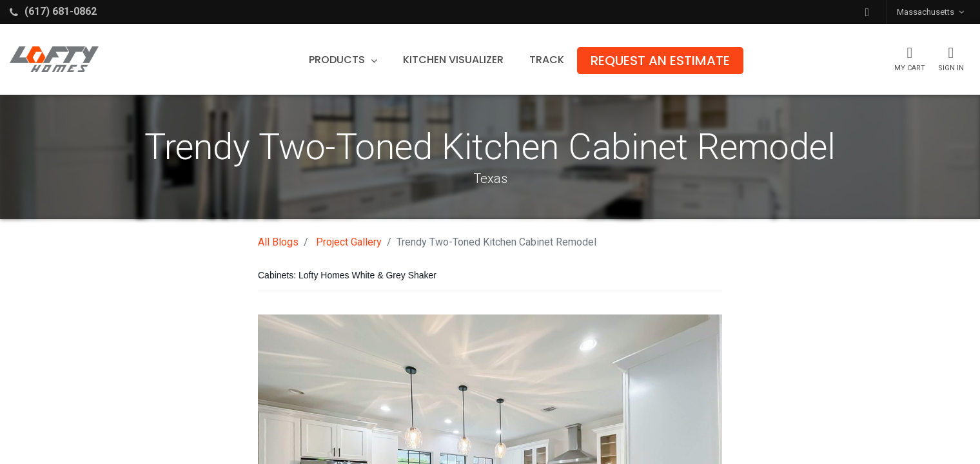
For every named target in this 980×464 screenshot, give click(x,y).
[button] (867, 12)
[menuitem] (453, 60)
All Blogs (278, 242)
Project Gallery (349, 242)
